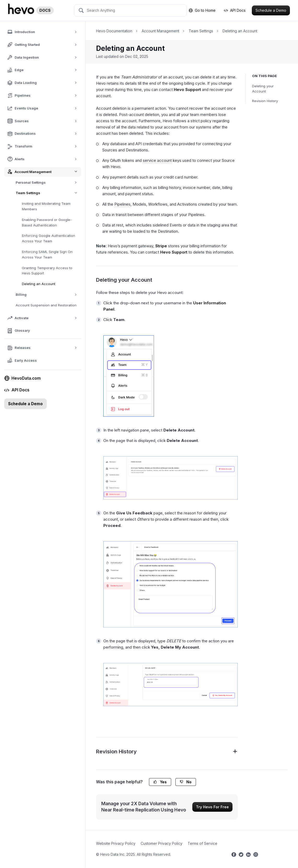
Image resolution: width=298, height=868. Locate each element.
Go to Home (202, 10)
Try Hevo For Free (212, 807)
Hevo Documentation (114, 31)
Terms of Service (202, 843)
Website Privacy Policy (116, 843)
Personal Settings (48, 183)
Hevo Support (187, 90)
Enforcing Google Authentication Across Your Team (49, 238)
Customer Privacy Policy (162, 843)
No (186, 782)
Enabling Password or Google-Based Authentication (47, 222)
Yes (160, 782)
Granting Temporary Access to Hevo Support (47, 271)
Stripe (161, 246)
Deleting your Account (263, 89)
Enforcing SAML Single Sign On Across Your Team (47, 254)
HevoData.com (23, 378)
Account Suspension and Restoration (46, 305)
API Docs (235, 10)
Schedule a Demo (271, 10)
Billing (48, 295)
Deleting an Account (39, 284)
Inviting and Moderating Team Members (46, 206)
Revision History (265, 101)
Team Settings (48, 193)
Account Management (160, 31)
